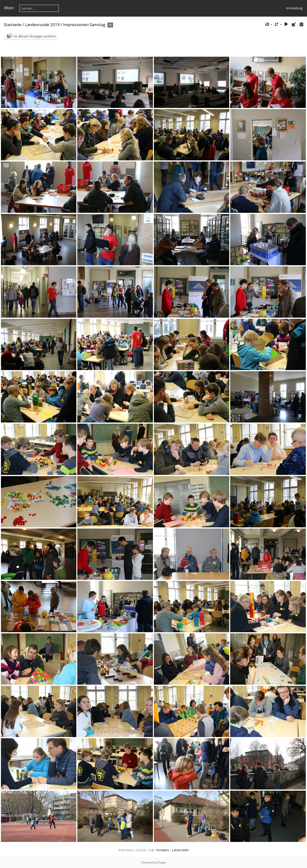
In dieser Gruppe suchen (35, 36)
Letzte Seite (180, 850)
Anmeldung (294, 8)
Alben (9, 8)
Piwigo (162, 862)
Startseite (13, 25)
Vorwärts (163, 850)
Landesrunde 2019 (42, 25)
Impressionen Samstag (84, 25)
